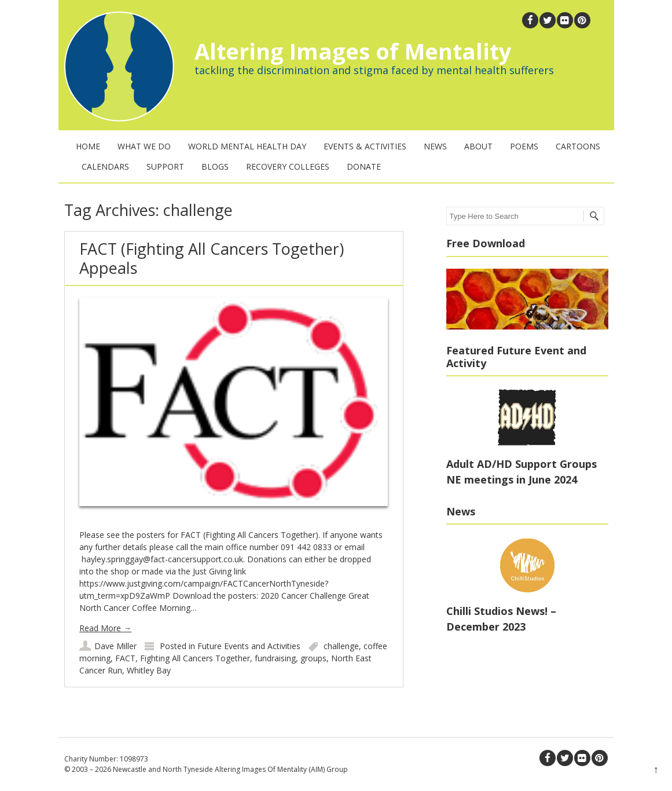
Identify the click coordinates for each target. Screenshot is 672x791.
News (435, 146)
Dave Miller (115, 646)
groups (313, 658)
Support (165, 166)
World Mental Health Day (247, 146)
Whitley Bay (149, 670)
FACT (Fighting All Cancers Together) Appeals (212, 258)
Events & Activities (365, 146)
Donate (364, 166)
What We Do (144, 146)
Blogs (215, 166)
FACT (125, 658)
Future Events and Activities (249, 646)
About (478, 146)
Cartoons (578, 146)
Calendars (105, 166)
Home (88, 146)
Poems (524, 146)
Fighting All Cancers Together (195, 658)
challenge (341, 646)
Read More (105, 628)
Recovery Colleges (288, 166)
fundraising (275, 658)
